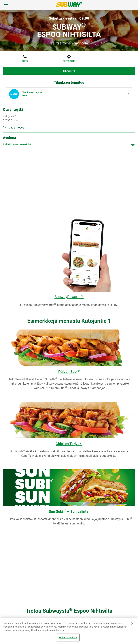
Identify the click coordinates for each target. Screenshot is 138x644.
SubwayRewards (69, 297)
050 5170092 (17, 128)
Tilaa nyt (69, 71)
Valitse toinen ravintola (69, 43)
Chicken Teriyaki (69, 444)
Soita (25, 61)
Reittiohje (69, 61)
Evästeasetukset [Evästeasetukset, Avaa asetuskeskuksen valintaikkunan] (68, 637)
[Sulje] (132, 623)
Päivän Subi (69, 372)
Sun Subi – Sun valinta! (69, 511)
